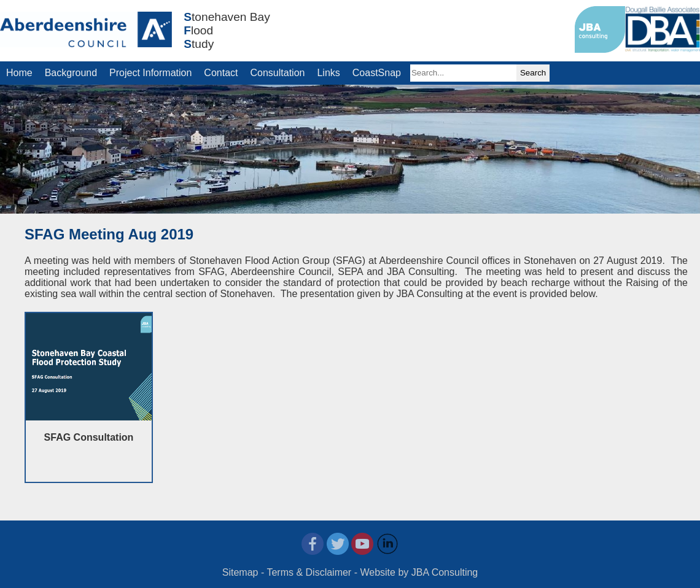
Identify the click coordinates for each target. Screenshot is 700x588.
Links (328, 73)
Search (533, 73)
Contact (221, 73)
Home (19, 73)
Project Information (150, 73)
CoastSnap (377, 73)
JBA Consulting (445, 572)
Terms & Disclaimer (309, 572)
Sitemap (240, 572)
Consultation (278, 73)
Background (71, 73)
